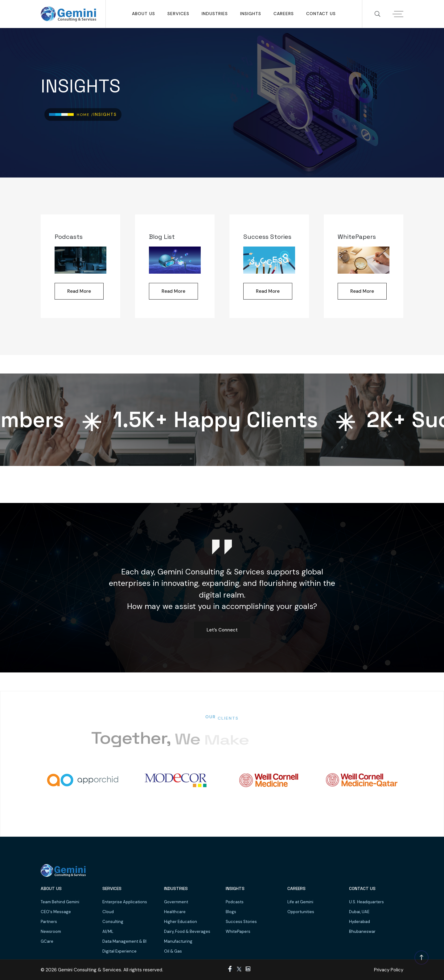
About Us (144, 14)
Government (176, 902)
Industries (215, 14)
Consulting (113, 922)
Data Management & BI (124, 941)
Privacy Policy (389, 970)
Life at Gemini (300, 902)
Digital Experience (119, 951)
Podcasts (235, 902)
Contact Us (321, 14)
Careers (284, 14)
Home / (85, 115)
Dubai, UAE (359, 912)
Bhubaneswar (362, 931)
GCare (47, 941)
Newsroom (51, 931)
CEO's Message (56, 912)
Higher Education (181, 922)
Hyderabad (360, 922)
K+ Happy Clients (219, 420)
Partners (49, 922)
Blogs (231, 912)
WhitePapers (238, 931)
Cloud (108, 912)
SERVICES (178, 14)
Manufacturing (178, 941)
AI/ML (108, 931)
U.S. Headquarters (366, 902)
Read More (79, 291)
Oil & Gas (173, 951)
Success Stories (241, 922)
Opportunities (301, 912)
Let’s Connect (222, 630)
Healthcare (175, 912)
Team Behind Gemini (60, 902)
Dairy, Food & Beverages (187, 931)
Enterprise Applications (125, 902)
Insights (251, 14)
